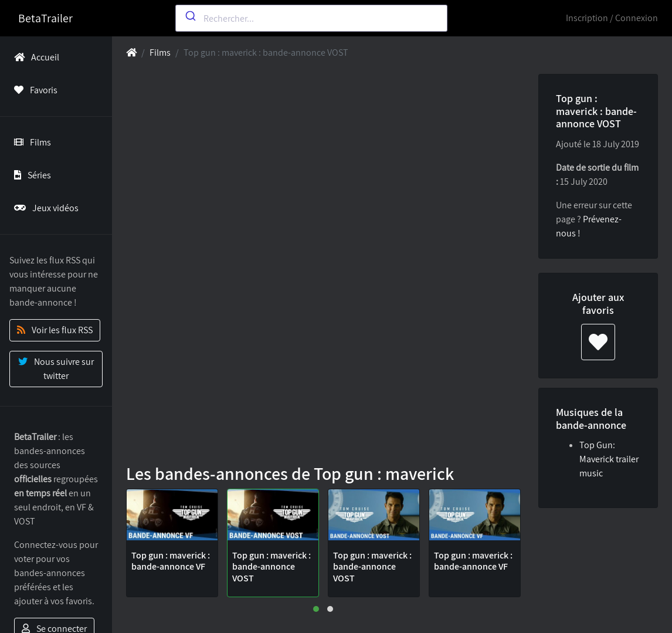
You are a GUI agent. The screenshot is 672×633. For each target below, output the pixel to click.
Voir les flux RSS (55, 330)
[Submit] (190, 16)
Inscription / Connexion (612, 18)
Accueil (34, 57)
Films (30, 142)
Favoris (33, 90)
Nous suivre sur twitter (56, 369)
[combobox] (311, 18)
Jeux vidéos (44, 208)
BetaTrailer (45, 18)
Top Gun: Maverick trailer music (609, 459)
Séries (30, 175)
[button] (316, 609)
